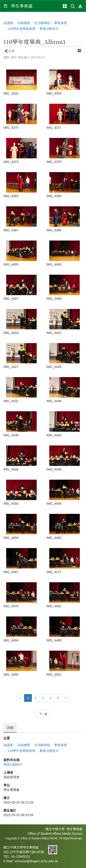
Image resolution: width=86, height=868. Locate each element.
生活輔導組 (42, 23)
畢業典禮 (61, 23)
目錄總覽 (24, 23)
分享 (11, 51)
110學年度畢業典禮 (21, 29)
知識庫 (8, 23)
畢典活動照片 (49, 29)
